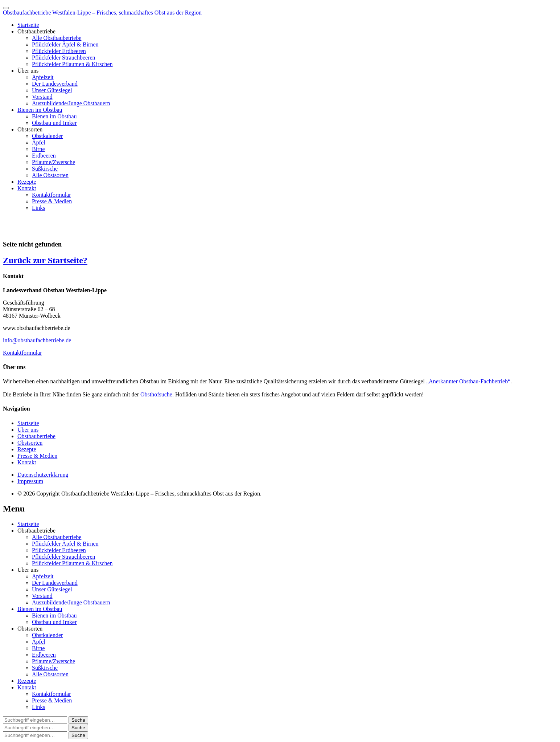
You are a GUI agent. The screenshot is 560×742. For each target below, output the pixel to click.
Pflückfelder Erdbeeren (59, 51)
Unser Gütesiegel (52, 90)
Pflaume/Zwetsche (53, 162)
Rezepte (27, 182)
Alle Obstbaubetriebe (57, 38)
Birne (38, 149)
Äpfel (38, 142)
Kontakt (27, 188)
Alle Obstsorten (50, 175)
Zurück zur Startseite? (45, 260)
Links (38, 208)
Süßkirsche (45, 169)
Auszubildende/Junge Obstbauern (71, 103)
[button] (78, 720)
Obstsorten (30, 129)
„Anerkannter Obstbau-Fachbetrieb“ (468, 381)
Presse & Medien (52, 201)
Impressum (30, 481)
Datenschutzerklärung (43, 475)
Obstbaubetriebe (36, 31)
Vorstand (42, 97)
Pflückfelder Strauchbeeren (64, 58)
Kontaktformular (52, 195)
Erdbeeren (44, 156)
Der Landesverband (55, 84)
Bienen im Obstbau (40, 110)
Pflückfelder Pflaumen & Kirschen (72, 64)
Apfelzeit (43, 77)
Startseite (28, 25)
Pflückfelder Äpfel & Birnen (65, 44)
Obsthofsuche (156, 394)
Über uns (28, 71)
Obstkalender (47, 136)
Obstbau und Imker (54, 123)
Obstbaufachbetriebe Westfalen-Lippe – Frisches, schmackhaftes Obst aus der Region (102, 13)
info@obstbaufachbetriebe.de (37, 340)
